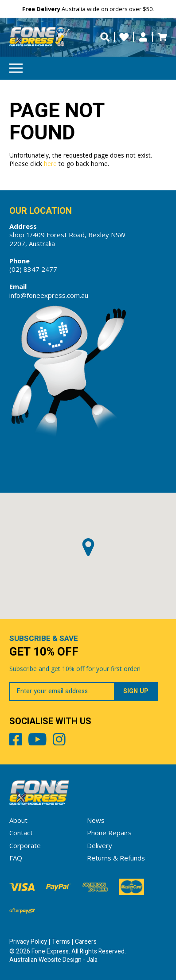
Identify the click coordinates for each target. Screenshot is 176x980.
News (96, 820)
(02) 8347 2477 (33, 269)
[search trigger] (105, 37)
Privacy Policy (28, 942)
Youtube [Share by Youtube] (37, 741)
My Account (143, 37)
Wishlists (124, 37)
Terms (61, 942)
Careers (86, 942)
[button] (88, 547)
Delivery (100, 845)
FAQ (16, 858)
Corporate (25, 845)
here (50, 164)
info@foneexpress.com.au (49, 295)
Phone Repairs (109, 833)
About (18, 820)
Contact (21, 833)
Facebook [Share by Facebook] (16, 741)
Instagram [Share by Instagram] (59, 741)
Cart (162, 37)
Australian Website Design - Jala (53, 960)
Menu (16, 65)
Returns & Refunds (116, 858)
